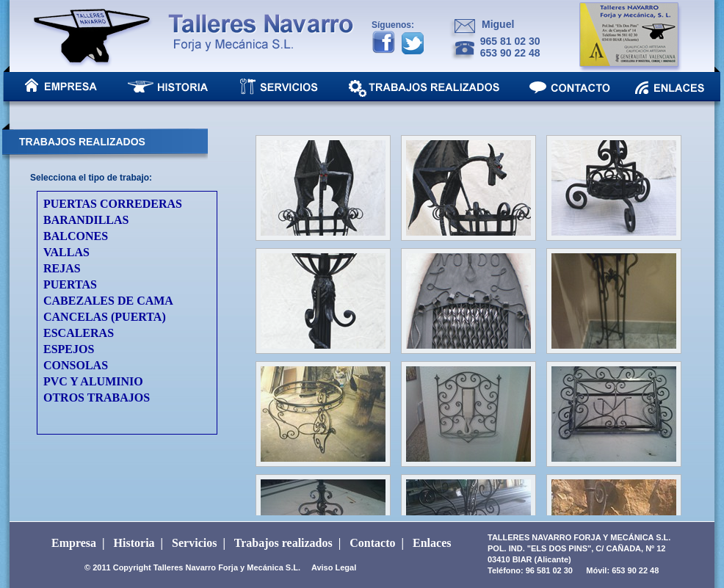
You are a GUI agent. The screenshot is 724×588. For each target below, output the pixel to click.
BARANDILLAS (86, 220)
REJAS (62, 268)
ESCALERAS (79, 333)
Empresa (74, 543)
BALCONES (76, 236)
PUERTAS (70, 284)
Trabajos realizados (283, 543)
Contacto (372, 543)
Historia (134, 543)
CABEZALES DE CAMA (108, 301)
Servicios (194, 543)
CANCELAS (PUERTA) (105, 317)
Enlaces (432, 543)
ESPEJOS (69, 349)
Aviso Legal (334, 567)
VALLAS (66, 252)
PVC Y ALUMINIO (93, 381)
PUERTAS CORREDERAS (113, 204)
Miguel (498, 24)
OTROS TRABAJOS (97, 398)
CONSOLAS (76, 365)
